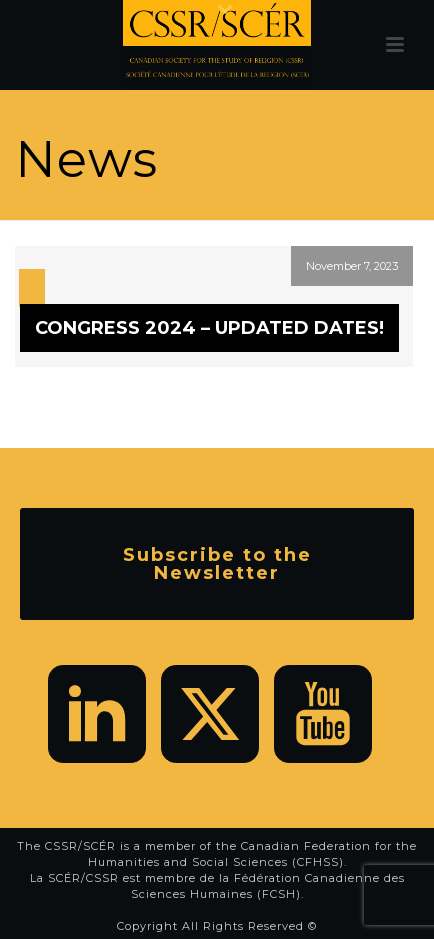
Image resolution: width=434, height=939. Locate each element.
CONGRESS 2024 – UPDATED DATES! (209, 328)
